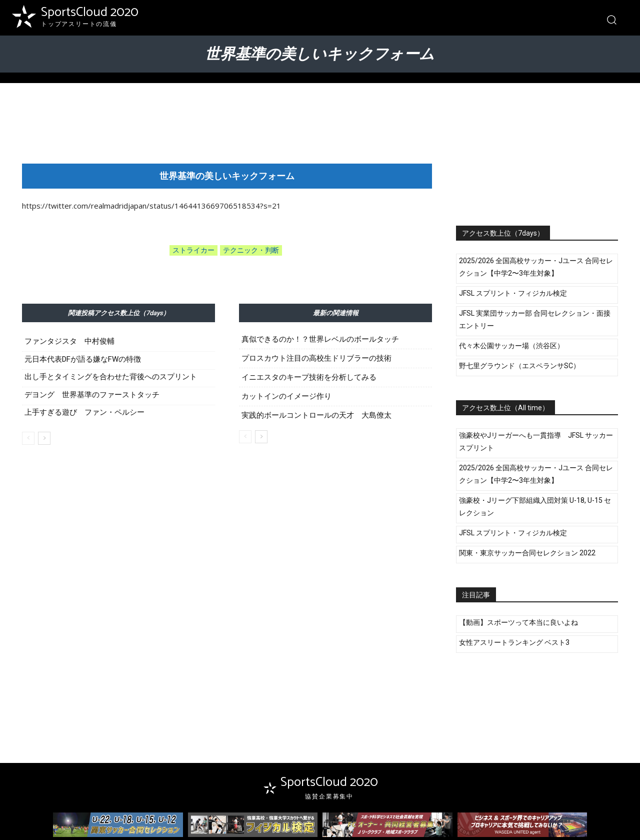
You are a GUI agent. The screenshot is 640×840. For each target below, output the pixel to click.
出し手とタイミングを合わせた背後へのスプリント (111, 377)
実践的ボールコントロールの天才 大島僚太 (316, 415)
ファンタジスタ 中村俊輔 (69, 341)
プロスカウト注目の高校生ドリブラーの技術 (316, 358)
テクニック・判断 (251, 250)
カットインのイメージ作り (286, 396)
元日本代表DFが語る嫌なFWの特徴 (83, 359)
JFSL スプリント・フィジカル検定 (513, 293)
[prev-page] (28, 438)
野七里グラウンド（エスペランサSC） (519, 366)
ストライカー (193, 250)
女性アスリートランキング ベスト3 (514, 642)
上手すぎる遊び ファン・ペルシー (84, 412)
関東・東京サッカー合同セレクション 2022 (527, 553)
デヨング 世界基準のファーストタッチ (92, 395)
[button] (611, 19)
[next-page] (44, 438)
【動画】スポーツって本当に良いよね (518, 622)
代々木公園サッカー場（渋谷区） (511, 346)
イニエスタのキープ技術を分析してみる (309, 377)
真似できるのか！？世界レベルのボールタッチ (320, 339)
